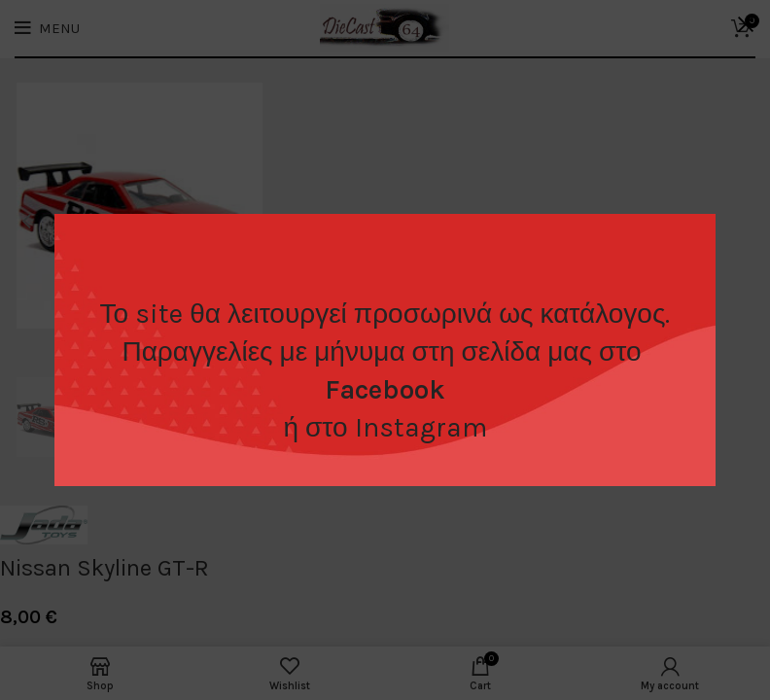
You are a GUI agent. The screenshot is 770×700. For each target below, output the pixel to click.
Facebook (385, 389)
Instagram (421, 427)
